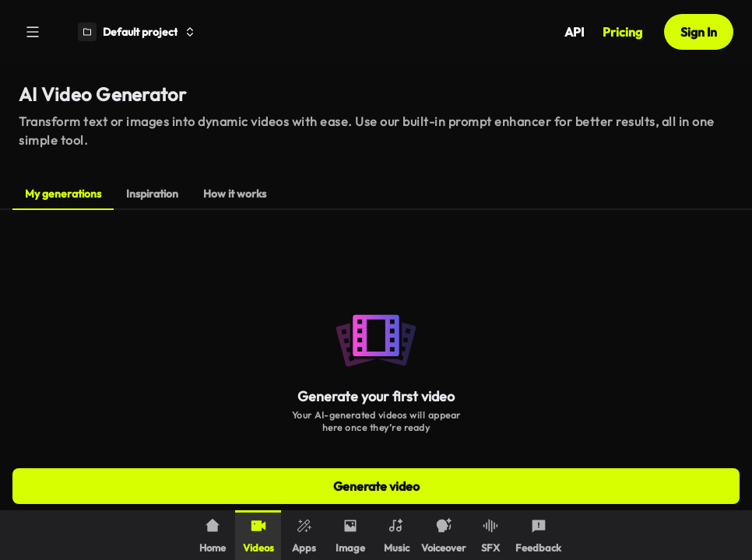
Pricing (622, 32)
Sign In (699, 32)
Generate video (376, 486)
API (574, 32)
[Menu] (33, 32)
